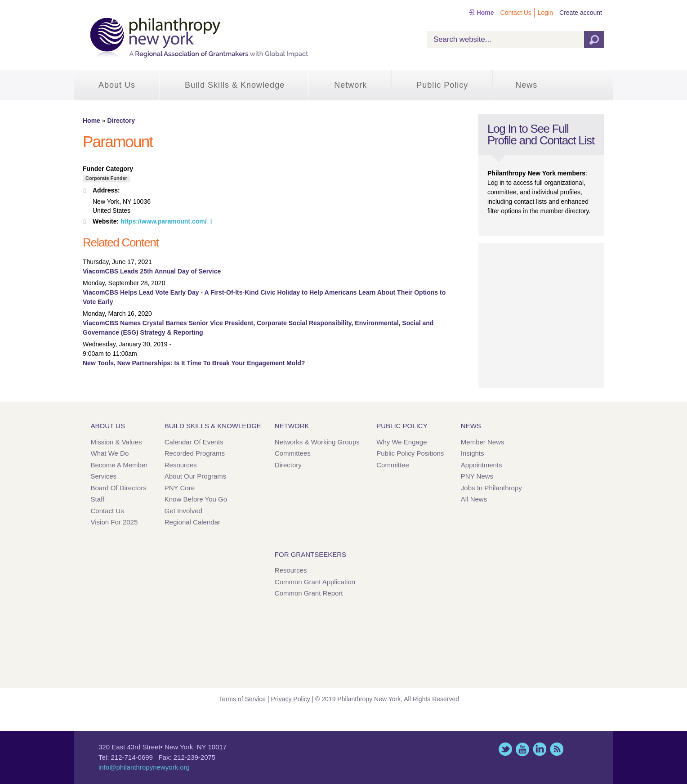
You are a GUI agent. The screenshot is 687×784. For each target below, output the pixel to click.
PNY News (477, 476)
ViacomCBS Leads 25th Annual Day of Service (152, 271)
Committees (293, 453)
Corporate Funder (106, 178)
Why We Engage (401, 442)
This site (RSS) (557, 749)
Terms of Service (242, 699)
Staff (98, 499)
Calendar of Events (194, 442)
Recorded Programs (195, 453)
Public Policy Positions (410, 453)
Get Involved (183, 511)
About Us (117, 85)
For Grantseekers (310, 554)
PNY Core (180, 488)
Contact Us (516, 13)
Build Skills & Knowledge (235, 85)
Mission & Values (116, 442)
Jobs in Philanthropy (491, 488)
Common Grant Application (315, 582)
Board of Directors (119, 488)
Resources (181, 465)
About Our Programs (196, 476)
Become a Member (119, 465)
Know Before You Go (196, 499)
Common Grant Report (309, 593)
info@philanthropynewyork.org (144, 767)
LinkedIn (540, 749)
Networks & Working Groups (317, 442)
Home (485, 13)
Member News (483, 442)
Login (545, 13)
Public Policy (442, 85)
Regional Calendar (192, 522)
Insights (473, 453)
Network (350, 85)
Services (104, 476)
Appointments (482, 465)
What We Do (110, 453)
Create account (581, 13)
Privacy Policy (291, 699)
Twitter (505, 749)
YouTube (522, 749)
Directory (121, 121)
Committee (393, 465)
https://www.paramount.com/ (164, 221)
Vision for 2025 (114, 522)
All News (474, 499)
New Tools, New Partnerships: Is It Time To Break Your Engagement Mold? (194, 363)
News (526, 85)
